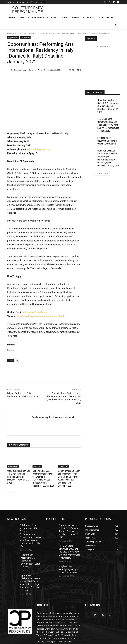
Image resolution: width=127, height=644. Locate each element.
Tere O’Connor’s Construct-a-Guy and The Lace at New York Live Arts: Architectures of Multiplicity (108, 119)
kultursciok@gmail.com (39, 149)
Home (10, 33)
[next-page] (14, 488)
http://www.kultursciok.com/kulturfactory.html (40, 316)
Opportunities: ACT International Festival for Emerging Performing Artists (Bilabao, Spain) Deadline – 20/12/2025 (43, 476)
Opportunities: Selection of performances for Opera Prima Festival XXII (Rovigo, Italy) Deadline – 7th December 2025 (69, 476)
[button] (116, 25)
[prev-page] (9, 488)
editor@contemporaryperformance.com (55, 627)
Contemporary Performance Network (30, 70)
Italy (17, 360)
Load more (102, 160)
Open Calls (37, 466)
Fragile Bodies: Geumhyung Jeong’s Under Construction (108, 133)
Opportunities (20, 33)
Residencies (25, 38)
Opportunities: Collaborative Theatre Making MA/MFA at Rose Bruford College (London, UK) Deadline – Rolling (30, 562)
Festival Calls (64, 466)
